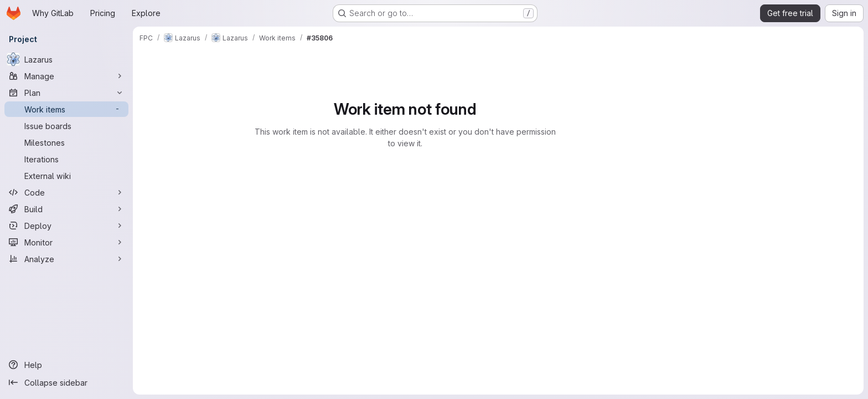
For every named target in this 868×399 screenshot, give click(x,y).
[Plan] (66, 93)
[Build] (66, 209)
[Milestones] (66, 142)
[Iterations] (66, 159)
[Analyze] (66, 259)
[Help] (66, 365)
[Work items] (66, 109)
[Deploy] (66, 226)
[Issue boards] (66, 126)
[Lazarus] (66, 59)
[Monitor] (66, 242)
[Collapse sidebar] (66, 382)
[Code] (66, 192)
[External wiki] (66, 176)
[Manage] (66, 76)
